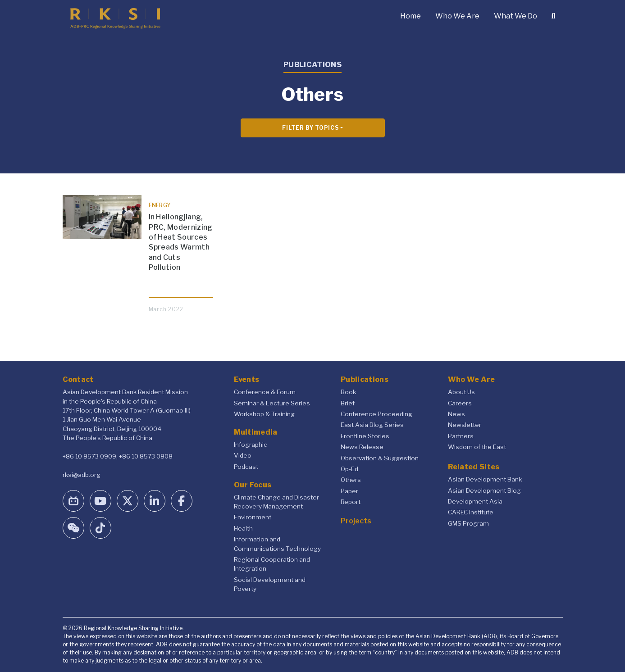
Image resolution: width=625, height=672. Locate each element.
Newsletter (465, 425)
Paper (349, 491)
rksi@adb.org (82, 475)
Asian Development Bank (485, 479)
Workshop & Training (264, 414)
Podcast (246, 467)
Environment (253, 517)
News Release (362, 447)
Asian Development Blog (484, 490)
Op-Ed (349, 469)
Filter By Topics (310, 128)
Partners (461, 436)
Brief (348, 403)
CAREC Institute (471, 512)
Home (411, 16)
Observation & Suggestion (380, 458)
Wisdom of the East (477, 447)
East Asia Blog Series (372, 425)
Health (243, 528)
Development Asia (475, 501)
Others (351, 480)
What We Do (516, 16)
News (456, 414)
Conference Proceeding (376, 414)
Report (351, 502)
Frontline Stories (365, 436)
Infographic (251, 445)
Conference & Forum (265, 392)
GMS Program (468, 523)
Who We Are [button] (457, 16)
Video (243, 455)
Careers (460, 403)
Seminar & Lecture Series (272, 403)
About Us (461, 392)
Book (348, 392)
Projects (356, 521)
